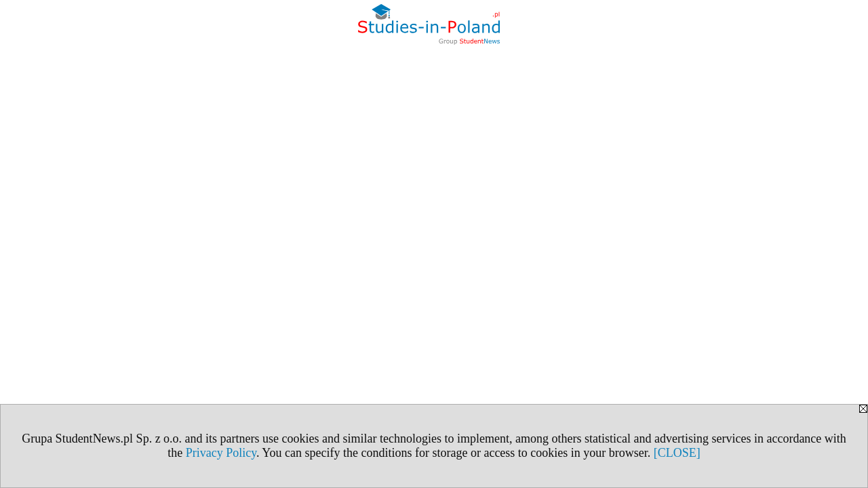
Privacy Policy (221, 453)
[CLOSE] (677, 453)
